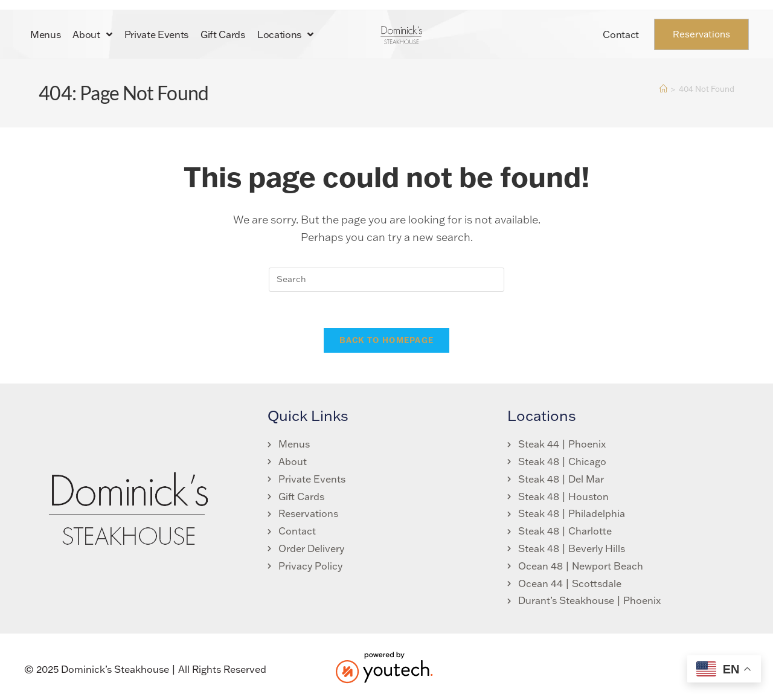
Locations (285, 34)
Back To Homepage (387, 341)
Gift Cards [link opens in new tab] (223, 34)
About (92, 34)
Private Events (157, 34)
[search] (386, 280)
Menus (45, 34)
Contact (621, 34)
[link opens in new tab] (306, 497)
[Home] (663, 89)
